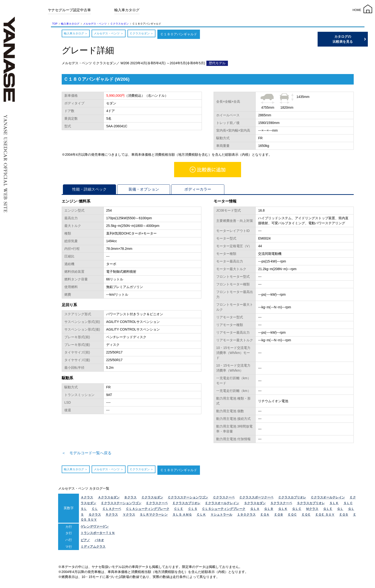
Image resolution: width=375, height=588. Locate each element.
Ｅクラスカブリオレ (186, 505)
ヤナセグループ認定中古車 (69, 10)
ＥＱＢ (279, 516)
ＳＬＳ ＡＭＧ (182, 516)
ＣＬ (95, 510)
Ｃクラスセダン (119, 24)
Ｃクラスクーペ (224, 499)
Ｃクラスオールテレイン (328, 499)
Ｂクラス (130, 499)
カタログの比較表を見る (352, 39)
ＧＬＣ (297, 510)
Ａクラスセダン (109, 499)
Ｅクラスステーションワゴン (121, 505)
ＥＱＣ (292, 516)
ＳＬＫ (334, 505)
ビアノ (85, 542)
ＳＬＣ (348, 505)
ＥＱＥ (306, 516)
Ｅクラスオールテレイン (222, 505)
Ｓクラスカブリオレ (311, 505)
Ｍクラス (312, 510)
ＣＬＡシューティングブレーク (148, 510)
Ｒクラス (112, 516)
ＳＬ (84, 510)
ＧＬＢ (269, 510)
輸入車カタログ (127, 10)
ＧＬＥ (328, 510)
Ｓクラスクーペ (281, 505)
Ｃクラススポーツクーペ (256, 499)
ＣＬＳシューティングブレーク (224, 510)
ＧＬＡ (255, 510)
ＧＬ (340, 510)
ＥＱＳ (344, 516)
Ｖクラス (129, 516)
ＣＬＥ (179, 510)
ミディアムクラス (93, 548)
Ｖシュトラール (221, 516)
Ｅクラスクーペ (157, 505)
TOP (55, 24)
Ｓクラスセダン (255, 505)
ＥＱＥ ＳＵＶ (325, 516)
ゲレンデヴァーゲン (95, 528)
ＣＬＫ (201, 516)
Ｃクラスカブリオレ (292, 499)
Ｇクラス (95, 516)
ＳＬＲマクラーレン (154, 516)
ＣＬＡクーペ (112, 510)
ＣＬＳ (193, 510)
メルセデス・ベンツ (95, 24)
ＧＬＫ (283, 510)
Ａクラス (87, 499)
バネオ (99, 542)
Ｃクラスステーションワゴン (188, 499)
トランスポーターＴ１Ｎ (98, 534)
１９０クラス (246, 516)
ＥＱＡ (265, 516)
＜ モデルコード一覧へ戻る (93, 454)
